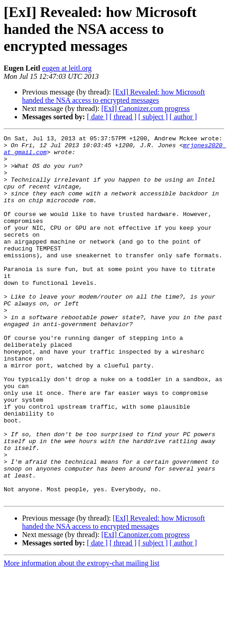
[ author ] (183, 117)
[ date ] (97, 117)
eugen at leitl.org (67, 68)
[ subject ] (153, 117)
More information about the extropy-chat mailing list (82, 636)
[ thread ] (123, 117)
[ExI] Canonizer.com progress (145, 108)
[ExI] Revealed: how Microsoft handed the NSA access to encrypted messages (114, 96)
